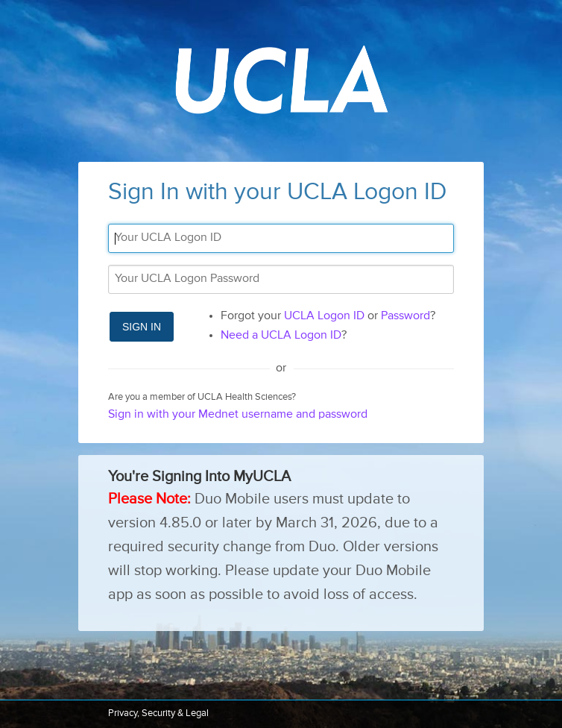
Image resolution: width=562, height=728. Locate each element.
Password (405, 316)
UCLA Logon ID (324, 316)
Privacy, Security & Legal (158, 713)
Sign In (142, 327)
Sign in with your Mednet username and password (238, 415)
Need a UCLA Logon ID (281, 336)
